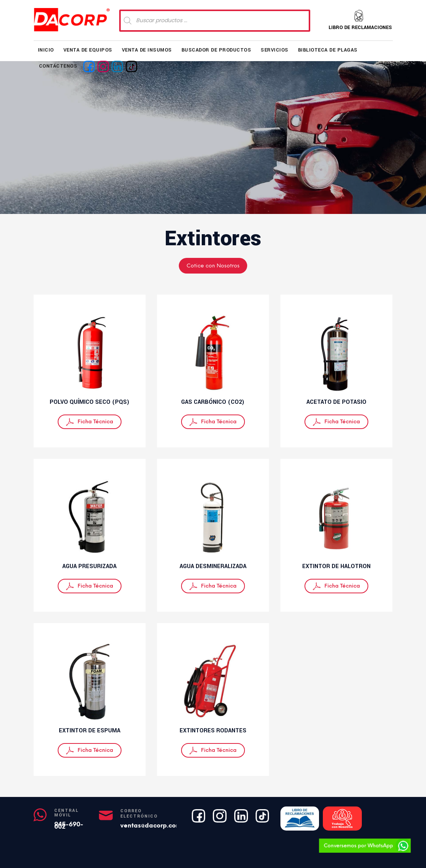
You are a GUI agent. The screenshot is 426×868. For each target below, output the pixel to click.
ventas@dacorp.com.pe (155, 825)
